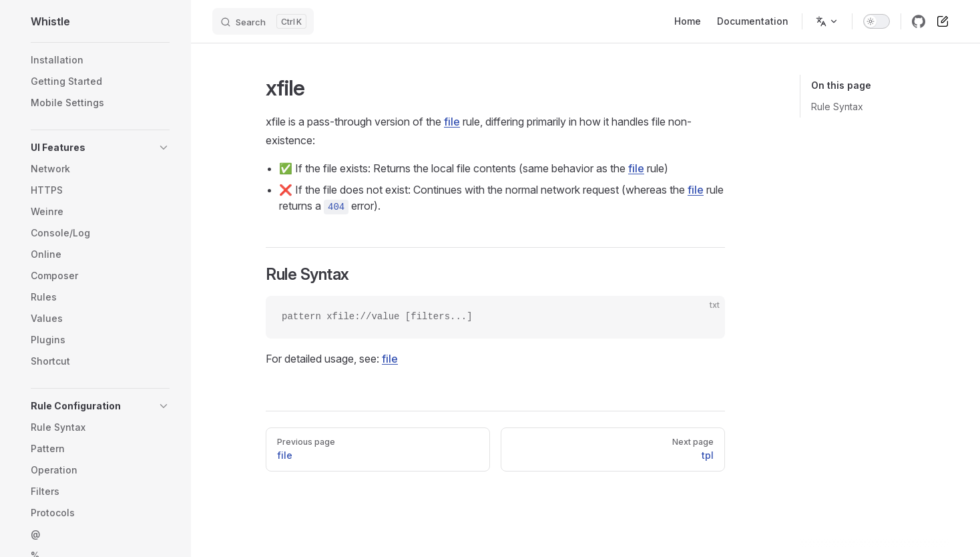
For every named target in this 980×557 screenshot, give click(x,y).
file (452, 122)
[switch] (877, 21)
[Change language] (827, 21)
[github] (919, 21)
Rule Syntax (837, 107)
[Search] (263, 21)
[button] (100, 148)
